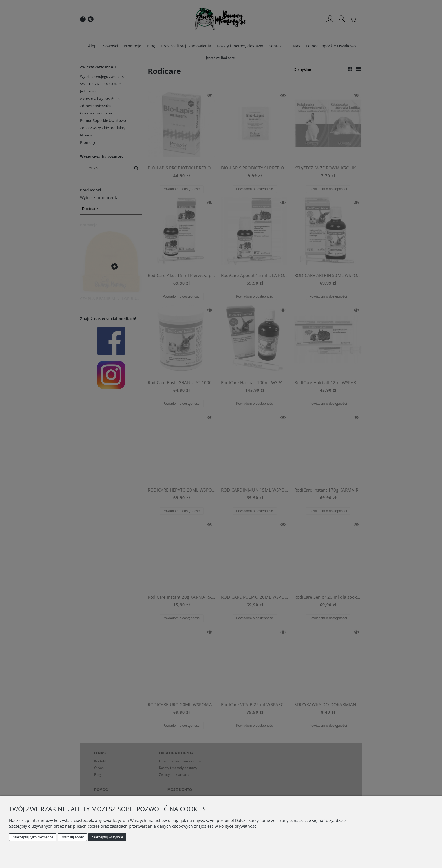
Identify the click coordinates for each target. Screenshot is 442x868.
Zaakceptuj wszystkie (107, 837)
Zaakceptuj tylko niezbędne (33, 837)
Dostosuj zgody (72, 837)
